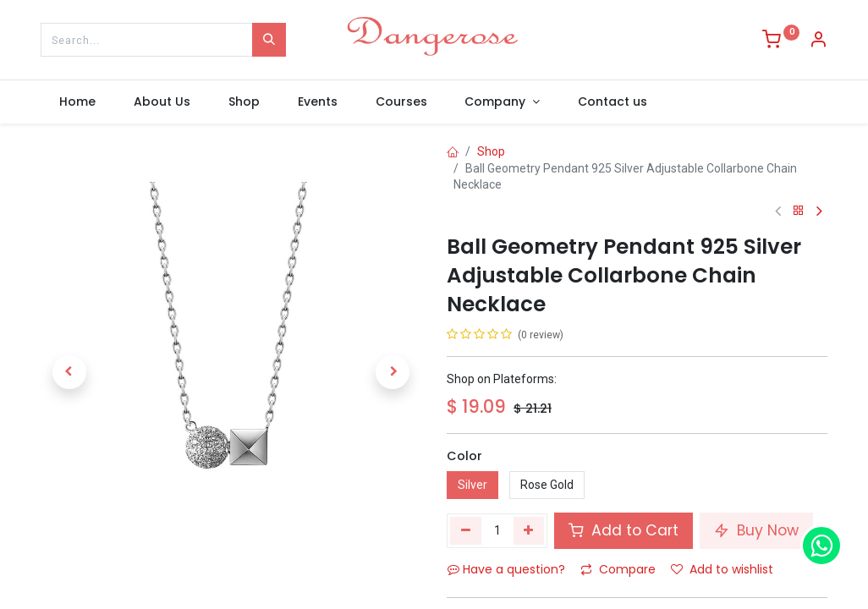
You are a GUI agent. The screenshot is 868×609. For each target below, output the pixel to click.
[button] (69, 372)
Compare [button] (618, 569)
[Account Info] (818, 41)
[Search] (269, 40)
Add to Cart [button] (624, 530)
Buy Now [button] (756, 530)
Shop (491, 151)
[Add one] (529, 530)
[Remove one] (466, 530)
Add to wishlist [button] (722, 569)
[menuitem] (78, 102)
